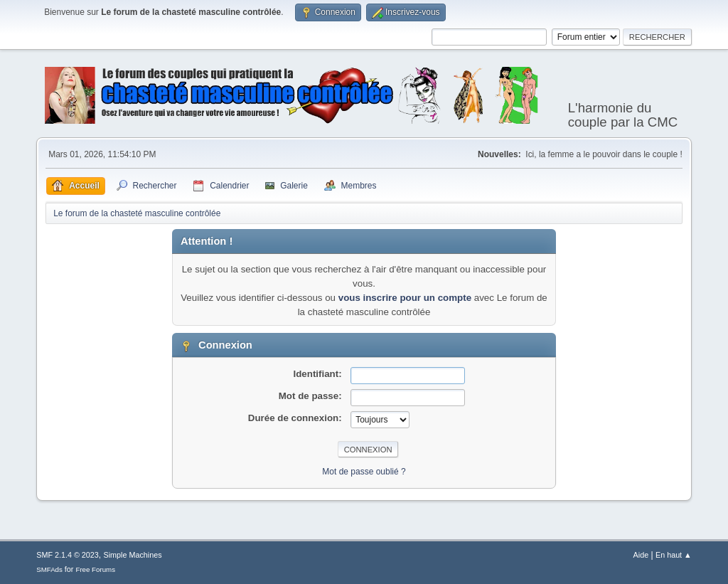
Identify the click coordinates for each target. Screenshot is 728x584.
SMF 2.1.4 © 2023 (68, 555)
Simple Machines (133, 555)
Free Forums (95, 569)
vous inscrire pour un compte (405, 298)
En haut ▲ (674, 555)
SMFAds (49, 569)
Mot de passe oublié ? (364, 472)
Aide (641, 555)
